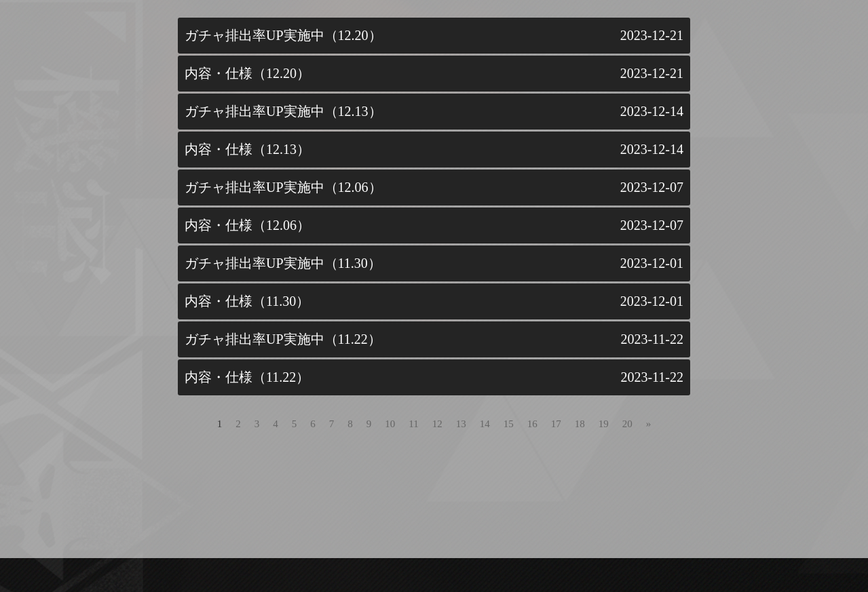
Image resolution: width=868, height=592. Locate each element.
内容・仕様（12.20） (247, 73)
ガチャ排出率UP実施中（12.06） (283, 187)
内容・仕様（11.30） (247, 301)
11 (413, 424)
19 (604, 424)
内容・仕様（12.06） (247, 225)
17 (556, 424)
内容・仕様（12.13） (247, 149)
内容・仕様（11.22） (247, 377)
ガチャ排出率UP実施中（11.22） (283, 339)
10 (390, 424)
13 (461, 424)
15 (509, 424)
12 (437, 424)
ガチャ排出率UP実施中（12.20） (283, 35)
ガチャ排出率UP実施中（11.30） (283, 263)
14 (485, 424)
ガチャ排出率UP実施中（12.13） (283, 111)
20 (627, 424)
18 (580, 424)
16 (532, 424)
